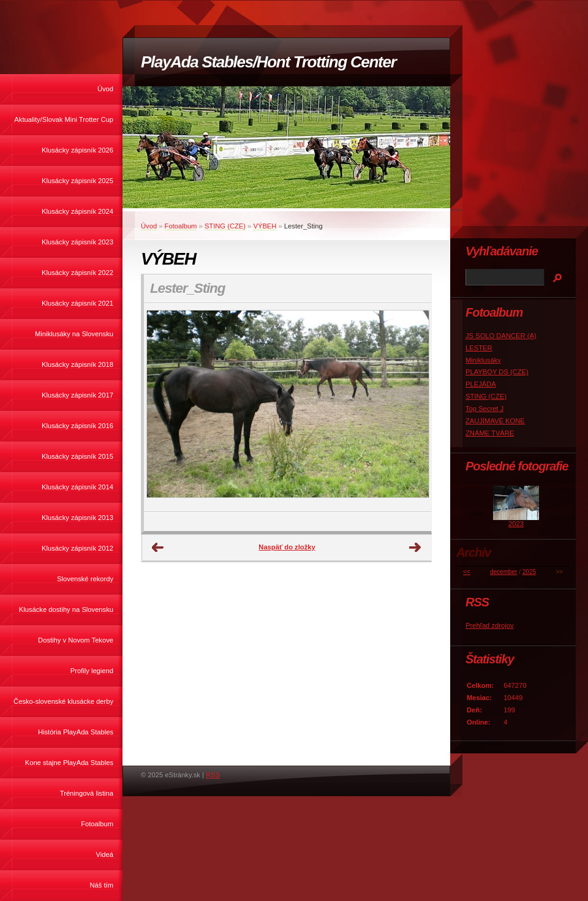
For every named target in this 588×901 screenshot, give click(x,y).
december (503, 572)
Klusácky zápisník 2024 (77, 211)
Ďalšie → (415, 548)
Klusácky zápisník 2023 (77, 242)
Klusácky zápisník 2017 (77, 395)
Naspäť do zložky (287, 547)
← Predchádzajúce (158, 548)
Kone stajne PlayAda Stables (69, 763)
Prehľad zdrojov (490, 625)
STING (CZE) (225, 226)
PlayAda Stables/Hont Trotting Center (268, 62)
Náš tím (101, 885)
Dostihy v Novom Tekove (76, 640)
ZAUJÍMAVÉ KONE (495, 421)
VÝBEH (265, 226)
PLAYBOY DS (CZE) (497, 372)
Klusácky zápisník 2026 (77, 150)
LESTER (479, 348)
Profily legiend (92, 671)
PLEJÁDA (481, 384)
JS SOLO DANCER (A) (501, 336)
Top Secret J (484, 409)
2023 (516, 524)
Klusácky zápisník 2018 (77, 364)
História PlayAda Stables (76, 732)
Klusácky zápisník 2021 (77, 303)
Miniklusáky (483, 360)
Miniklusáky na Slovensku (74, 334)
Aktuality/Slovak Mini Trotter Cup (64, 119)
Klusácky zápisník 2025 (77, 181)
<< (467, 572)
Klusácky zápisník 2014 (77, 487)
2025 (529, 572)
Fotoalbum (97, 824)
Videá (105, 854)
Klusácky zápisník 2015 (77, 456)
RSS (213, 775)
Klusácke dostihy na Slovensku (66, 609)
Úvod (105, 89)
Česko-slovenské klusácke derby (63, 701)
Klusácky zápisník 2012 (77, 548)
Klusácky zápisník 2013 (77, 518)
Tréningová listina (87, 793)
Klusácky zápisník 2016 (77, 426)
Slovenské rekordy (85, 579)
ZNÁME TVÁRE (490, 433)
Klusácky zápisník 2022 (77, 273)
